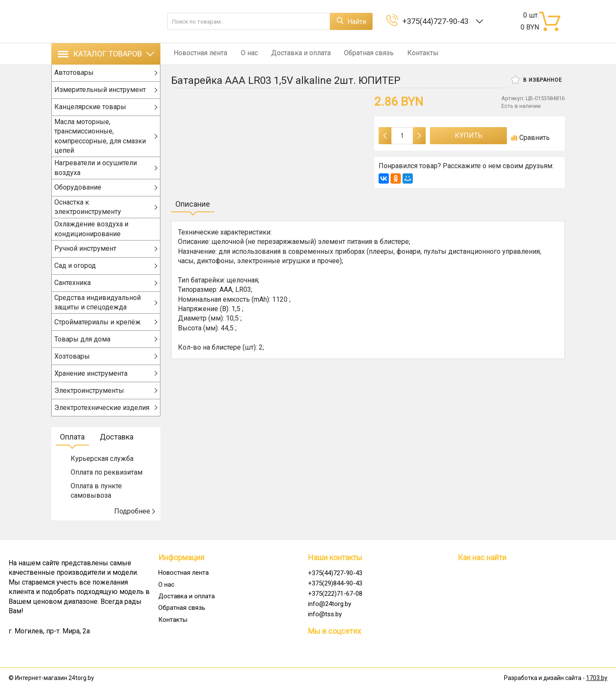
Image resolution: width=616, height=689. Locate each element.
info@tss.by (325, 614)
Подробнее (135, 520)
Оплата (72, 446)
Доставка (117, 446)
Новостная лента (198, 54)
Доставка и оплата (293, 54)
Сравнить (530, 138)
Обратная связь (358, 54)
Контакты (409, 54)
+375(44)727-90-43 (437, 21)
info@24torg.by (330, 604)
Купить (469, 135)
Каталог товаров (106, 54)
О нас (244, 54)
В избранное (537, 80)
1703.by (597, 678)
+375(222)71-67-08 (335, 594)
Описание (193, 204)
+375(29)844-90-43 (335, 583)
